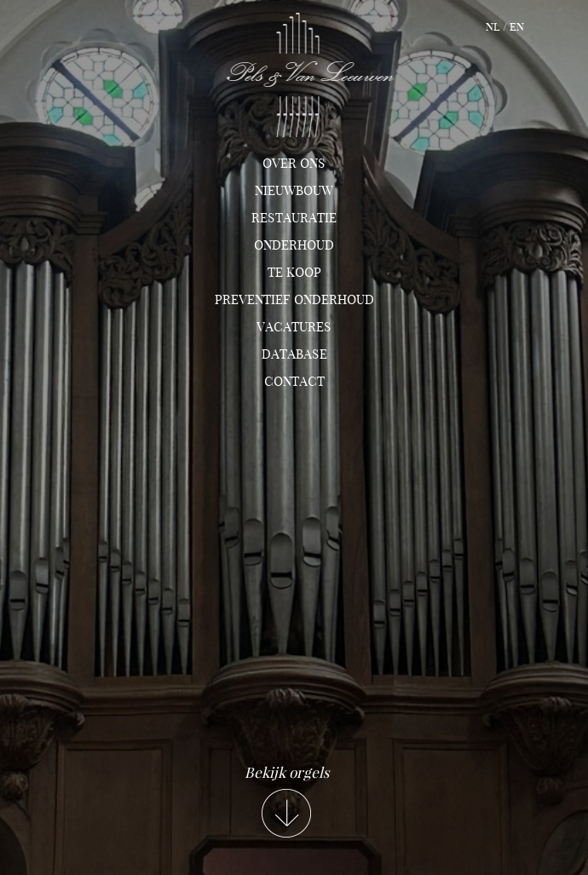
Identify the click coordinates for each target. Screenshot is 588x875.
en (517, 27)
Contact (294, 382)
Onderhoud (294, 245)
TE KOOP (294, 273)
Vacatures (294, 327)
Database (294, 354)
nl (493, 27)
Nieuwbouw (294, 191)
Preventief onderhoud (294, 300)
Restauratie (294, 218)
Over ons (294, 164)
